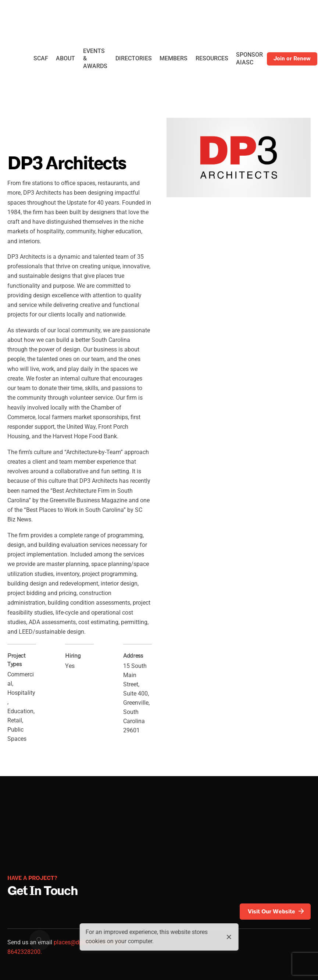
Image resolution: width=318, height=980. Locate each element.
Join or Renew (292, 59)
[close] (229, 937)
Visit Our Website (277, 912)
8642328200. (25, 952)
